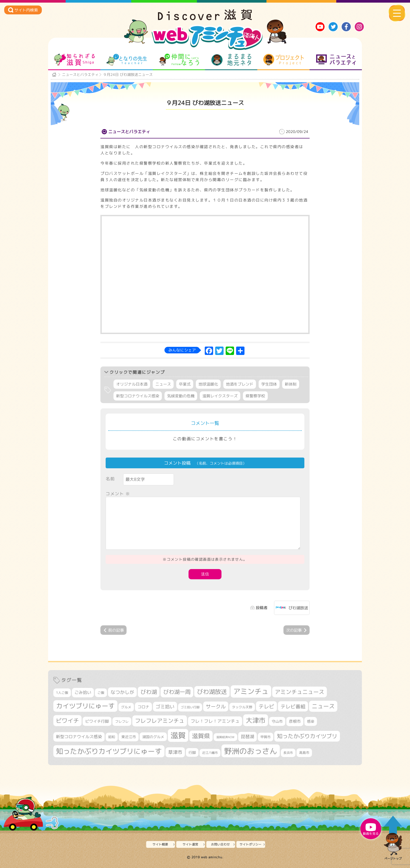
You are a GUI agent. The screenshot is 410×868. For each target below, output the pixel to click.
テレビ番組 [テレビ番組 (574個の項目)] (293, 706)
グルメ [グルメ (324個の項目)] (126, 707)
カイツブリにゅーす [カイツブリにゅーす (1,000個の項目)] (85, 706)
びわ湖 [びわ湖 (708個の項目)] (149, 692)
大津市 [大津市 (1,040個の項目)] (256, 720)
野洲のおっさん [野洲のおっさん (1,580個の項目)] (251, 751)
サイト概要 (160, 844)
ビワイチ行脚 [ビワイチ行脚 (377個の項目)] (97, 721)
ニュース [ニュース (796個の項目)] (323, 706)
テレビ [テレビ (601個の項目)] (266, 706)
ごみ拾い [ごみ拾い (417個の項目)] (83, 692)
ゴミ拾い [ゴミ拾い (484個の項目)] (165, 707)
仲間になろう (179, 60)
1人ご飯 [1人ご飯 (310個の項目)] (62, 693)
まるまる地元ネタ (231, 60)
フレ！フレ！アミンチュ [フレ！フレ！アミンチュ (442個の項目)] (215, 721)
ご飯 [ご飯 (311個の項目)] (101, 693)
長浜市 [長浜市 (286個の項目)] (288, 753)
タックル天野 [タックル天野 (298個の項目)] (242, 707)
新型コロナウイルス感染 (138, 396)
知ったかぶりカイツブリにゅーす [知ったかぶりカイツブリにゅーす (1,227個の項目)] (109, 751)
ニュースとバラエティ (336, 60)
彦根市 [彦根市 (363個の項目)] (295, 721)
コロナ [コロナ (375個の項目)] (143, 707)
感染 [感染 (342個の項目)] (311, 721)
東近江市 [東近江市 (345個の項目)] (129, 737)
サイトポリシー (250, 844)
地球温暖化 (208, 384)
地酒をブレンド (240, 384)
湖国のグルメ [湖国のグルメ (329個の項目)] (153, 737)
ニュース (163, 384)
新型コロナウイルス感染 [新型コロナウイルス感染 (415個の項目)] (79, 737)
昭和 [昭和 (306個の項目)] (112, 737)
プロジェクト (284, 60)
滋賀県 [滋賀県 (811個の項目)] (201, 736)
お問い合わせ (220, 844)
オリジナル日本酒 (132, 384)
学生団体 (269, 384)
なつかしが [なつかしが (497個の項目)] (122, 692)
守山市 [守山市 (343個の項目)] (277, 721)
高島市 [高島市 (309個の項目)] (304, 753)
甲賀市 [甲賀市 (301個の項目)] (266, 737)
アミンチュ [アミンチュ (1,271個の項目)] (251, 691)
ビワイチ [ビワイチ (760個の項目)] (67, 720)
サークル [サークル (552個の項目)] (216, 706)
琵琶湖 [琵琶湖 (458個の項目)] (247, 736)
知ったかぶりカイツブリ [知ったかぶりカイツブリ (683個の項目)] (307, 736)
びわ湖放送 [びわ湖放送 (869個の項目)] (212, 692)
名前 (110, 479)
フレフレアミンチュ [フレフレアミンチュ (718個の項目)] (160, 721)
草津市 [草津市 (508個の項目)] (175, 752)
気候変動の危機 (181, 396)
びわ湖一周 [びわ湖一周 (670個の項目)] (177, 692)
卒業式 (185, 384)
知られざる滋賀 (74, 60)
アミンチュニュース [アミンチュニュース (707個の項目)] (300, 692)
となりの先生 (127, 60)
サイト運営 (190, 844)
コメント (118, 494)
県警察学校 (255, 396)
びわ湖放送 (298, 608)
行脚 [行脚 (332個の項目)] (192, 752)
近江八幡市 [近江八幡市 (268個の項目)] (210, 753)
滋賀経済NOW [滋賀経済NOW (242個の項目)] (225, 737)
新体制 (291, 384)
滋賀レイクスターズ (220, 396)
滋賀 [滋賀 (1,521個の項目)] (178, 735)
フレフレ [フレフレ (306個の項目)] (122, 721)
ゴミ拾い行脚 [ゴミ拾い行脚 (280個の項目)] (190, 707)
